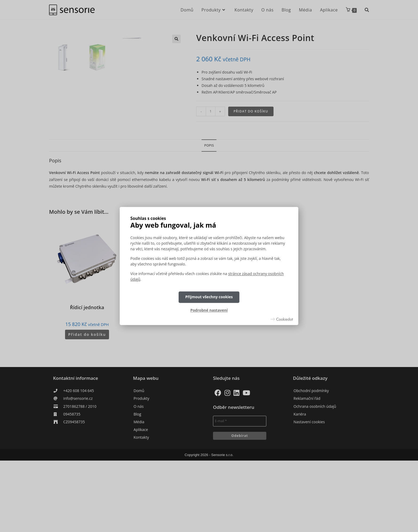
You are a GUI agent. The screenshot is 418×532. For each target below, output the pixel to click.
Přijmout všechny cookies (209, 297)
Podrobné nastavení (209, 310)
